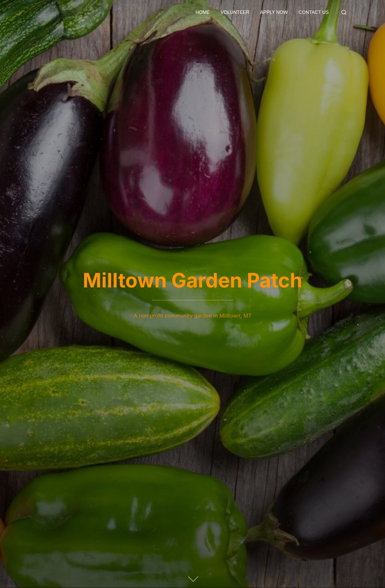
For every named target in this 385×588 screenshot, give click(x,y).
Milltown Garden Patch (193, 280)
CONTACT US (314, 12)
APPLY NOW (274, 12)
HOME (203, 12)
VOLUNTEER (235, 12)
